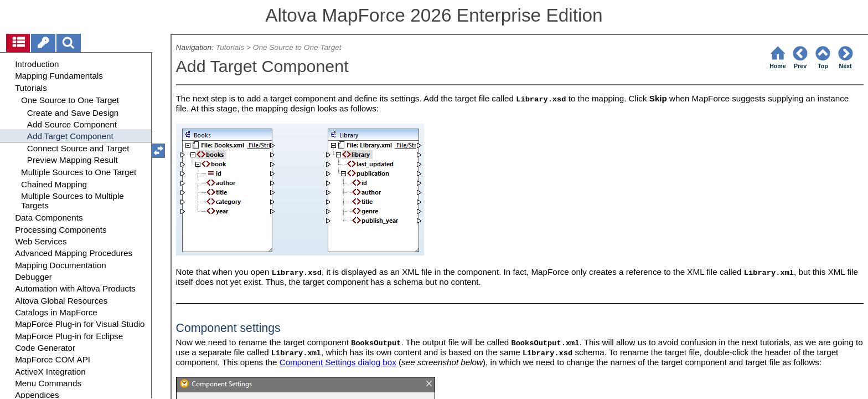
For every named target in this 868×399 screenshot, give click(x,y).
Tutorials (230, 47)
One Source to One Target (297, 47)
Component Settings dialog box (338, 362)
